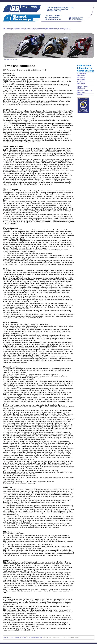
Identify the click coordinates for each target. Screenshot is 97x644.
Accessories (40, 29)
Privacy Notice (38, 637)
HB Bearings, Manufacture (13, 29)
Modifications (52, 29)
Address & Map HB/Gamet (83, 87)
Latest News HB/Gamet (82, 74)
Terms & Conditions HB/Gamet (85, 91)
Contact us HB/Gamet (81, 83)
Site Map (80, 95)
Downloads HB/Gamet (81, 79)
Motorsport (30, 29)
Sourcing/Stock (64, 29)
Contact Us (25, 637)
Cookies (31, 637)
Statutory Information (15, 637)
